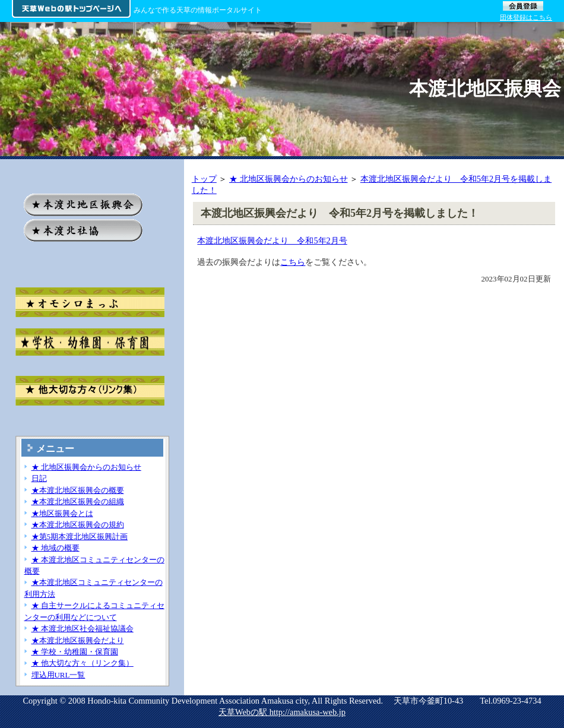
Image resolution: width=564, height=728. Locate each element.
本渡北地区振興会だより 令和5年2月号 (272, 240)
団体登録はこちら (526, 17)
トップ (204, 179)
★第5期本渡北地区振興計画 (80, 536)
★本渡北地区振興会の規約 (78, 525)
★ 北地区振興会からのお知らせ (289, 179)
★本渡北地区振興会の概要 (78, 490)
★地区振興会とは (62, 513)
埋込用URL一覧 (58, 675)
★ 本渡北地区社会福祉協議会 (83, 629)
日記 (39, 478)
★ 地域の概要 (56, 548)
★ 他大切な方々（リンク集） (83, 663)
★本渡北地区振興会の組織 (78, 501)
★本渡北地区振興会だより (78, 640)
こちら (293, 262)
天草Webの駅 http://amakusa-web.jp (282, 712)
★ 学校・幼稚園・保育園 (75, 652)
